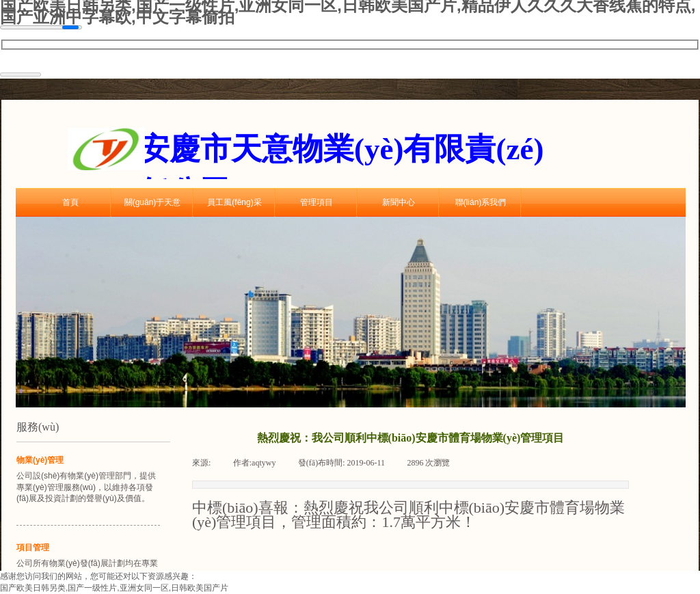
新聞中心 (399, 202)
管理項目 (317, 202)
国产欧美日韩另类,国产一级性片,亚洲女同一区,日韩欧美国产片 (114, 588)
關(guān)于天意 (153, 202)
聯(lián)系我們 (481, 202)
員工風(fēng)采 (234, 202)
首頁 (70, 202)
